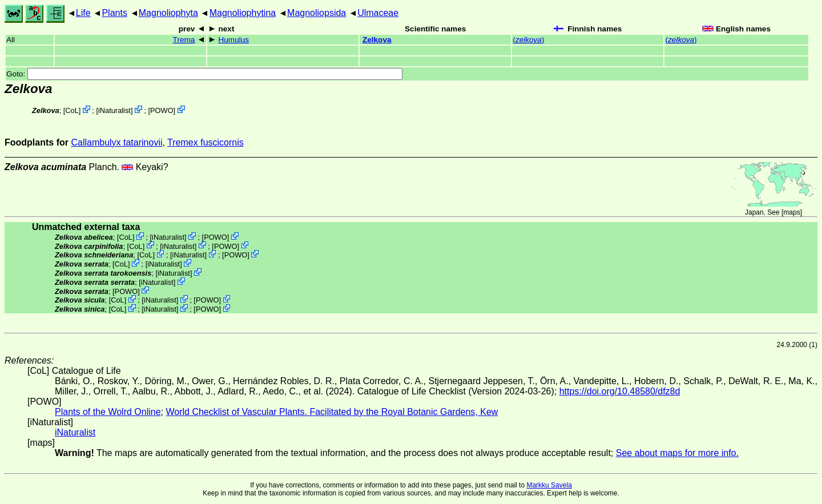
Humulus (233, 40)
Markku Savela (549, 485)
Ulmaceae (378, 13)
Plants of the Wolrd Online (108, 412)
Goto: (204, 74)
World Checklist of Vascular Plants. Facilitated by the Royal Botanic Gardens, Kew (332, 412)
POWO (162, 110)
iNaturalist (114, 110)
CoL (72, 110)
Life (83, 13)
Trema (184, 40)
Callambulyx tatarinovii (116, 142)
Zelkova (377, 40)
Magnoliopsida (317, 13)
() (528, 40)
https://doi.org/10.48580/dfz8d (620, 391)
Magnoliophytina (243, 13)
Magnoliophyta (168, 13)
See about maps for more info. (677, 453)
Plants (114, 13)
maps (791, 212)
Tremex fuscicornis (205, 142)
